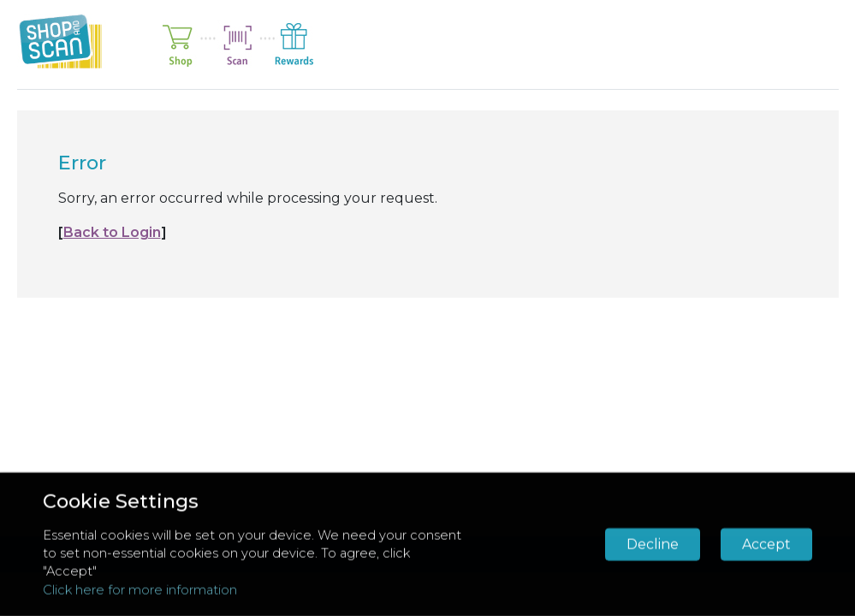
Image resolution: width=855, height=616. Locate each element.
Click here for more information (140, 589)
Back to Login (112, 232)
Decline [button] (653, 545)
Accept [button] (766, 545)
